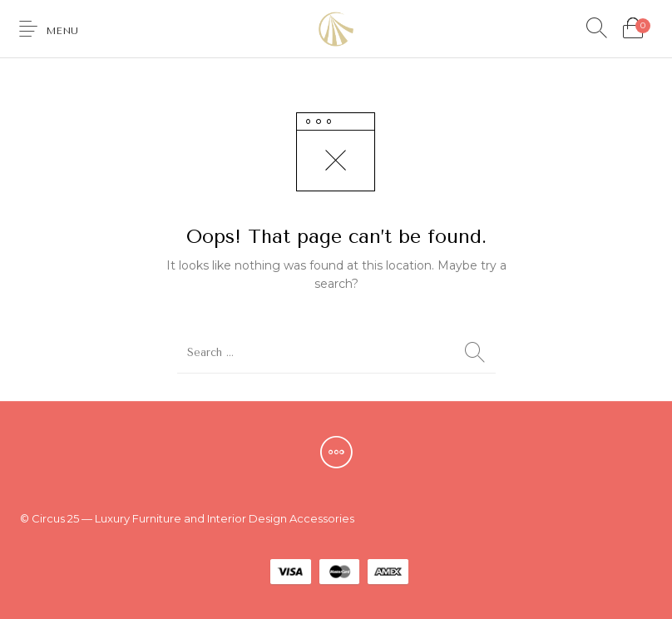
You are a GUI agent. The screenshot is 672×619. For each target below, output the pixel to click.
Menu (62, 31)
